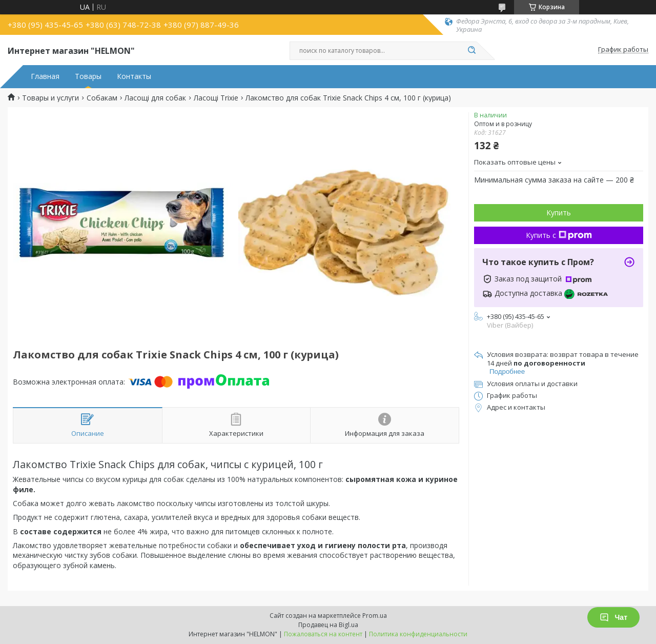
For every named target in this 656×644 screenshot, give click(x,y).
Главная (45, 76)
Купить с (559, 235)
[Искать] (471, 51)
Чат (613, 617)
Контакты (134, 76)
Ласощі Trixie (216, 98)
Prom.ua (375, 616)
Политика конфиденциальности (418, 634)
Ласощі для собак (155, 98)
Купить (559, 213)
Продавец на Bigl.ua (328, 625)
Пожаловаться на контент (323, 634)
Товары (88, 76)
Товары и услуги (50, 98)
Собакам (102, 98)
